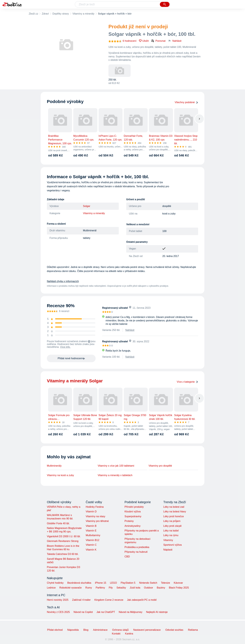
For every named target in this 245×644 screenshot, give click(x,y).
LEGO (113, 583)
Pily (111, 588)
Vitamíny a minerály (83, 14)
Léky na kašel (171, 531)
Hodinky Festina (95, 507)
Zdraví (45, 14)
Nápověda (73, 630)
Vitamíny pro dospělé (160, 466)
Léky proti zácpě (172, 526)
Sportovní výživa (172, 545)
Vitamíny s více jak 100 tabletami (116, 466)
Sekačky (121, 588)
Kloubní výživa (133, 512)
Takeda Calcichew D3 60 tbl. (63, 554)
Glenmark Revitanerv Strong (63, 541)
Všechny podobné (186, 102)
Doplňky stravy (61, 14)
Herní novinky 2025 (58, 600)
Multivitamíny (93, 535)
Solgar (87, 206)
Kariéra (129, 634)
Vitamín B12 (92, 540)
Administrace (100, 630)
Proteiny (129, 521)
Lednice (51, 588)
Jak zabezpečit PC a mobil (142, 600)
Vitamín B (91, 526)
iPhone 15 (101, 583)
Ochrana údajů (120, 630)
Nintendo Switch (148, 583)
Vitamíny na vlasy (95, 516)
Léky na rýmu (171, 535)
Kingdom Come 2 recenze (109, 600)
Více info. (65, 347)
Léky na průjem (172, 521)
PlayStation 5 (128, 583)
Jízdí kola (135, 588)
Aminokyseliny (132, 526)
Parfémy (100, 588)
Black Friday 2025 (179, 588)
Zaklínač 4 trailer (81, 600)
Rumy (89, 588)
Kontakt (116, 634)
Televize (165, 583)
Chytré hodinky (55, 583)
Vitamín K (91, 550)
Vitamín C (91, 545)
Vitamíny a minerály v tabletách (115, 475)
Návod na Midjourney (131, 612)
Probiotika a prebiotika (137, 547)
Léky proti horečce (174, 516)
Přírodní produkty (134, 507)
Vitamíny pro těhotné (97, 521)
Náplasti (168, 550)
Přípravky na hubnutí (136, 552)
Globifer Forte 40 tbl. (58, 523)
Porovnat (158, 41)
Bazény (161, 588)
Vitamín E (91, 531)
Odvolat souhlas (174, 630)
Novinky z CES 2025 (58, 612)
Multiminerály (54, 466)
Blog (86, 630)
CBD (127, 557)
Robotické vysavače (70, 588)
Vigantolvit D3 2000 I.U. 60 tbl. (64, 536)
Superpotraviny (133, 516)
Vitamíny (168, 540)
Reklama (193, 630)
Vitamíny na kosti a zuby (60, 475)
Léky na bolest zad (174, 507)
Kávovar (178, 583)
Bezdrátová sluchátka (79, 583)
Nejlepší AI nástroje (157, 612)
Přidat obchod (55, 630)
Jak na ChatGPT (106, 612)
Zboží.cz (33, 14)
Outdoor (149, 588)
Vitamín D (91, 512)
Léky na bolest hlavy (175, 512)
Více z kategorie (187, 382)
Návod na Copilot (83, 612)
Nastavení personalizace (147, 630)
